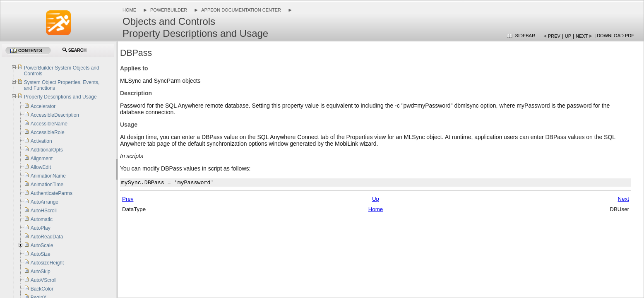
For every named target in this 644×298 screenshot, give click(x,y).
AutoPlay (41, 228)
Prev (554, 36)
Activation (41, 141)
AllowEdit (41, 167)
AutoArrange (44, 202)
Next (582, 36)
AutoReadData (47, 237)
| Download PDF (614, 36)
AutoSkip (41, 272)
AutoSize (41, 254)
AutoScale (42, 245)
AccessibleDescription (55, 115)
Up (568, 36)
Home (129, 10)
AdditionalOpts (47, 150)
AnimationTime (47, 185)
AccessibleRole (48, 132)
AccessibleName (49, 124)
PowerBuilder (169, 10)
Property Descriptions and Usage (60, 97)
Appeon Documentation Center (241, 10)
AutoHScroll (44, 211)
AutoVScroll (44, 280)
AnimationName (48, 176)
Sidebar (525, 36)
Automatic (42, 219)
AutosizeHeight (47, 263)
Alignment (42, 159)
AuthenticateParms (52, 193)
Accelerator (43, 106)
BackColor (42, 289)
